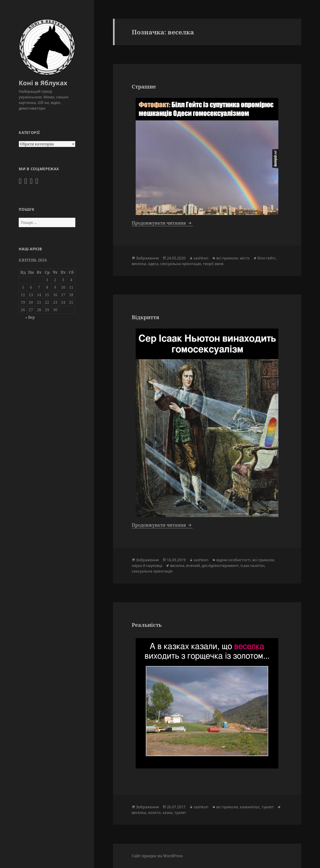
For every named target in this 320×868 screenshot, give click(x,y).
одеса (153, 264)
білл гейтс (267, 258)
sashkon (201, 258)
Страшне (144, 86)
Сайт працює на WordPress (157, 856)
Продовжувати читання (162, 223)
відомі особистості (233, 560)
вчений (193, 565)
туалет (268, 807)
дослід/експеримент (220, 565)
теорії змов (213, 264)
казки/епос (250, 807)
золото (154, 813)
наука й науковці (147, 565)
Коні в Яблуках (43, 83)
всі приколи (227, 258)
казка (167, 813)
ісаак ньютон (253, 565)
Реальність (147, 625)
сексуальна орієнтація (181, 264)
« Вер (30, 317)
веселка (139, 264)
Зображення (147, 258)
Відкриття (145, 317)
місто (245, 258)
